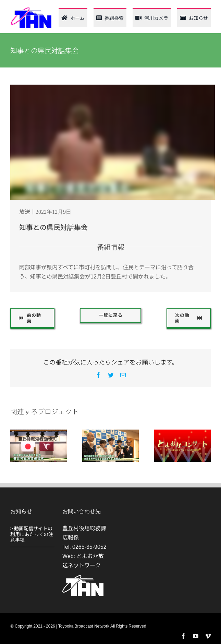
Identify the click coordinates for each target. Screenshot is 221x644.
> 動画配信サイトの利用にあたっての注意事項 (32, 534)
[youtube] (196, 636)
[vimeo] (208, 636)
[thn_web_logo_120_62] (31, 10)
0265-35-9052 (89, 546)
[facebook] (183, 636)
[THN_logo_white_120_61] (83, 578)
